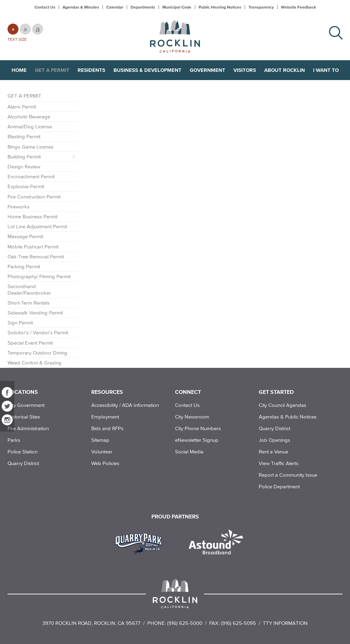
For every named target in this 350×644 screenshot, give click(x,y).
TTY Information (285, 623)
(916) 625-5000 (185, 623)
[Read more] (141, 543)
